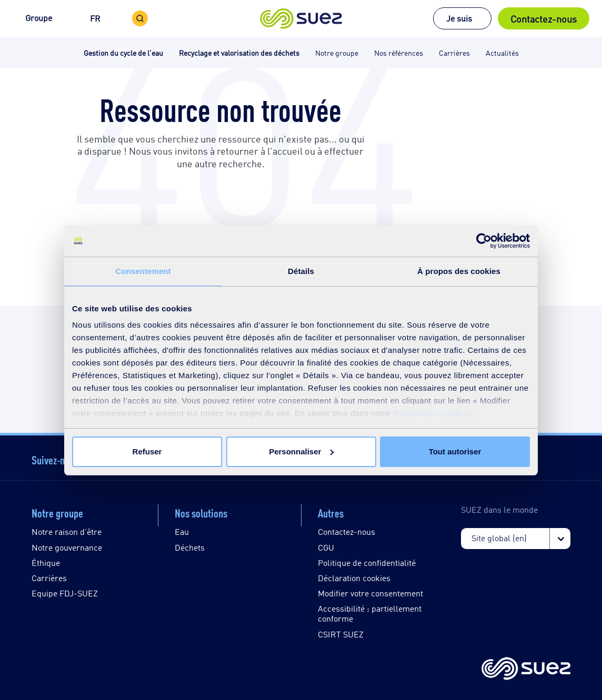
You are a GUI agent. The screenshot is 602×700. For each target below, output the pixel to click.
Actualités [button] (502, 52)
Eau (182, 531)
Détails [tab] (301, 271)
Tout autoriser (455, 452)
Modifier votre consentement (370, 593)
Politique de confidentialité (367, 562)
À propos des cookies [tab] (459, 271)
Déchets (190, 547)
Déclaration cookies (433, 413)
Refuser (147, 452)
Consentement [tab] (143, 271)
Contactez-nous (544, 18)
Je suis (459, 18)
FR (95, 18)
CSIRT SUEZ (341, 634)
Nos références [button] (399, 52)
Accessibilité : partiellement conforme (370, 613)
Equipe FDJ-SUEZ (65, 593)
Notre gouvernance (67, 547)
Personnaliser (301, 452)
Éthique (46, 562)
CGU (326, 547)
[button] (301, 18)
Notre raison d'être (67, 531)
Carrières (49, 578)
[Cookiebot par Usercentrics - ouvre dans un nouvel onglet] (484, 241)
